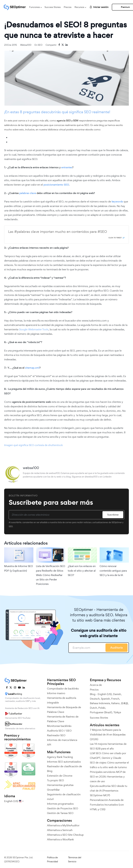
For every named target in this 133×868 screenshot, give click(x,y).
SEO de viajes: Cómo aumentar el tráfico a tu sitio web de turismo (109, 765)
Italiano (115, 703)
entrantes (67, 167)
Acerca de (96, 685)
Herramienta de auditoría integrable (62, 700)
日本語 (124, 703)
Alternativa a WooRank (60, 839)
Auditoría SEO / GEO (59, 731)
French (115, 699)
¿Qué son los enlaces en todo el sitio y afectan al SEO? (82, 571)
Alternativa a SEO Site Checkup (65, 835)
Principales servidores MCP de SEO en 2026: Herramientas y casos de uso (108, 777)
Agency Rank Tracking (60, 757)
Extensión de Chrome (60, 776)
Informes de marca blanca (62, 740)
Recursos (79, 7)
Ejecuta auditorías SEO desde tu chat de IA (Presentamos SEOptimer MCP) (109, 791)
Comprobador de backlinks (63, 689)
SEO (40, 45)
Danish (117, 694)
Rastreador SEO (56, 735)
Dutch (93, 708)
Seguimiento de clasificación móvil (64, 797)
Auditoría (117, 648)
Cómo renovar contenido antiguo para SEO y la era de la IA (113, 571)
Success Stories (53, 7)
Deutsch (95, 699)
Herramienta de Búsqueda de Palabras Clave (64, 710)
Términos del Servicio (75, 859)
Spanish (105, 699)
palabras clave (28, 193)
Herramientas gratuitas (60, 785)
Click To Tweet (115, 238)
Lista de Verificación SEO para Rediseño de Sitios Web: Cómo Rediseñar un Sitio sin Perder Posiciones (51, 575)
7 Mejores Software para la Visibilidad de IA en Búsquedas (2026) (108, 735)
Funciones (35, 7)
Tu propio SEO (55, 780)
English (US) (105, 694)
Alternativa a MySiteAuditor (63, 825)
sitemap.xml (32, 368)
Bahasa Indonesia (100, 703)
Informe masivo (56, 693)
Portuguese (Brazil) (101, 712)
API (49, 745)
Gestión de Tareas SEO (60, 813)
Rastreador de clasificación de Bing (64, 769)
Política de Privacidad (52, 859)
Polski (102, 708)
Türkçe (117, 712)
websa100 (26, 45)
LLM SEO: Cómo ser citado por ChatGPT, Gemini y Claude (108, 756)
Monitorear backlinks (59, 726)
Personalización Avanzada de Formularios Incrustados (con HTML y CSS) (107, 805)
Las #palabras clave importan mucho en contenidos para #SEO (58, 232)
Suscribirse (113, 515)
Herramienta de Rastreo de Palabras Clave (63, 719)
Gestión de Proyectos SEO (63, 808)
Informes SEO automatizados (64, 762)
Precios (68, 7)
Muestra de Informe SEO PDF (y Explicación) (19, 568)
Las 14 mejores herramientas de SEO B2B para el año (108, 746)
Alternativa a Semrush (60, 830)
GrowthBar (53, 790)
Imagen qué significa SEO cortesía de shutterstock (33, 445)
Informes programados (60, 804)
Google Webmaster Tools (34, 329)
